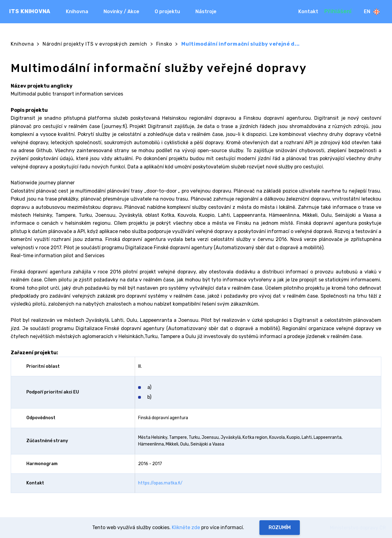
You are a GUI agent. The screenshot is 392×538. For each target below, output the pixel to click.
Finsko (164, 44)
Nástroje (206, 11)
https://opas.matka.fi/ (160, 483)
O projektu (167, 11)
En (372, 12)
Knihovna (77, 11)
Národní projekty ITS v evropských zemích (95, 44)
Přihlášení (338, 11)
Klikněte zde (186, 527)
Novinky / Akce (121, 11)
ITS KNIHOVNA (30, 11)
